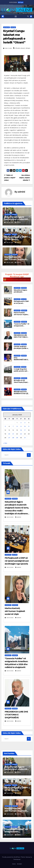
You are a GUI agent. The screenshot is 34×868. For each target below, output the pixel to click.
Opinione (14, 214)
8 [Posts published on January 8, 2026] (17, 426)
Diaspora (24, 322)
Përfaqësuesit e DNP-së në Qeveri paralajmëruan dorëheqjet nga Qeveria (17, 561)
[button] (28, 16)
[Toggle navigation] (16, 16)
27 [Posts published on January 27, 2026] (9, 438)
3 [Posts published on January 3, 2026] (25, 423)
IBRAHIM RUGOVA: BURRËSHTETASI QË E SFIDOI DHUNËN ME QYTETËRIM (21, 394)
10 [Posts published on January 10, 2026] (25, 426)
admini (21, 192)
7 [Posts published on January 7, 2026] (13, 426)
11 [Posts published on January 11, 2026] (29, 426)
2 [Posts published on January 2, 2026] (21, 423)
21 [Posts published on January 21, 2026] (13, 434)
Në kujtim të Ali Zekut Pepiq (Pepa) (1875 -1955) (21, 382)
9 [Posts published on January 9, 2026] (21, 426)
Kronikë (24, 367)
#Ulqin (28, 48)
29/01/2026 (10, 517)
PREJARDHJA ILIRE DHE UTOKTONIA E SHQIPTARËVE (20, 337)
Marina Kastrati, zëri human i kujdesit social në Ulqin (15, 259)
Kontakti (19, 864)
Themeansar (17, 859)
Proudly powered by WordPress (11, 857)
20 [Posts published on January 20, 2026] (9, 434)
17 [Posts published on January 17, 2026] (25, 430)
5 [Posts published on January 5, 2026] (5, 426)
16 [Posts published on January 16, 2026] (21, 430)
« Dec (5, 443)
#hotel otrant (20, 48)
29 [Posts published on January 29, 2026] (17, 438)
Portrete (15, 255)
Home (14, 864)
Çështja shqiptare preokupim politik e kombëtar (21, 348)
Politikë (13, 27)
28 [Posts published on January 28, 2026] (13, 438)
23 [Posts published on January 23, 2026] (21, 434)
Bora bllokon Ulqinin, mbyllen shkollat (25, 178)
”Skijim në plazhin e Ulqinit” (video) (10, 178)
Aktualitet (7, 27)
